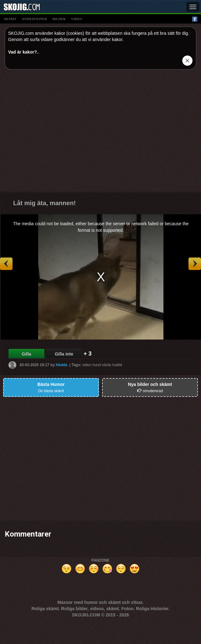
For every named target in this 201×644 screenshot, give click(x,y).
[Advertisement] (59, 133)
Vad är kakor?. (23, 52)
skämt (10, 19)
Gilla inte (64, 354)
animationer (34, 19)
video (77, 19)
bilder (59, 19)
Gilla (26, 354)
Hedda (62, 365)
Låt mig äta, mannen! (44, 203)
